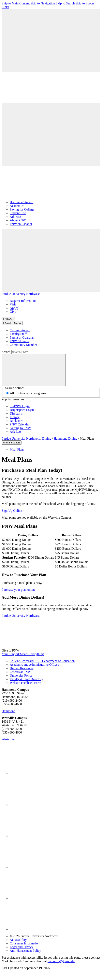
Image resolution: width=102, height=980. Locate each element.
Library (15, 417)
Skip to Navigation (43, 3)
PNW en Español (21, 224)
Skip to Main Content (16, 3)
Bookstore (16, 421)
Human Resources (22, 668)
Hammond (9, 711)
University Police (21, 675)
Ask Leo (15, 432)
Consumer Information (25, 943)
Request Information (23, 301)
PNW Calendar (20, 424)
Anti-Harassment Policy (25, 951)
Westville (8, 739)
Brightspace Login (22, 410)
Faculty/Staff (18, 334)
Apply (14, 308)
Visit (13, 304)
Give (13, 312)
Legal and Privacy (21, 947)
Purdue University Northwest (21, 294)
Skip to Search (65, 3)
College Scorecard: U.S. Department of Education (42, 661)
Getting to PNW (20, 428)
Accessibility (18, 940)
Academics (17, 206)
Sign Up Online (12, 511)
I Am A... (8, 319)
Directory (16, 413)
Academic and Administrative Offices (34, 665)
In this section (12, 443)
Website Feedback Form (25, 683)
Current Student (20, 330)
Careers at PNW (20, 672)
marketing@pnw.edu (61, 961)
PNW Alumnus (20, 341)
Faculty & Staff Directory (26, 679)
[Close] (12, 323)
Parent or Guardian (22, 337)
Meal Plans (17, 450)
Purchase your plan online (19, 590)
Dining (47, 438)
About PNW (18, 220)
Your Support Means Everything (23, 654)
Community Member (23, 345)
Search (6, 352)
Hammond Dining (65, 438)
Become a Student (21, 202)
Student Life (18, 213)
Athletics (16, 217)
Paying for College (22, 209)
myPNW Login (20, 406)
